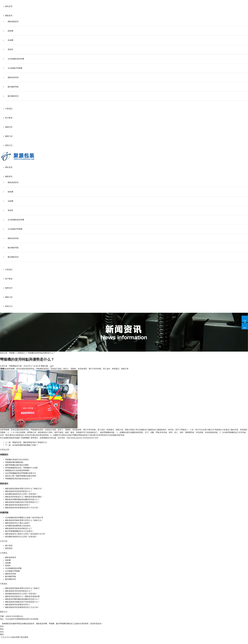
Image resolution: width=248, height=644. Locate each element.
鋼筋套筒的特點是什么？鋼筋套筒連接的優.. (23, 596)
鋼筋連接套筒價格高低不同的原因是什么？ (22, 502)
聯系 (2, 634)
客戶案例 (9, 118)
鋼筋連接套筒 (13, 21)
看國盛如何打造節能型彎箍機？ (18, 470)
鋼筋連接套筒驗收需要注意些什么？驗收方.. (23, 588)
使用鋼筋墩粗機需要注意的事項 (18, 526)
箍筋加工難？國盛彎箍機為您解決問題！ (21, 476)
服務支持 (9, 127)
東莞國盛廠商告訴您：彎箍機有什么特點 (21, 468)
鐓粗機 (10, 31)
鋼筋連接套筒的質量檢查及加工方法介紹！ (22, 508)
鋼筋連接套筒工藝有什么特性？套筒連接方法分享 (25, 534)
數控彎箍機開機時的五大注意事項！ (20, 531)
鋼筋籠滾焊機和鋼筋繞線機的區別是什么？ (22, 499)
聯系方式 (9, 145)
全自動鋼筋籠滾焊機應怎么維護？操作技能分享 (24, 518)
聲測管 (10, 49)
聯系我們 (9, 548)
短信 (2, 632)
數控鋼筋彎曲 (13, 87)
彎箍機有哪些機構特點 (14, 462)
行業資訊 (9, 109)
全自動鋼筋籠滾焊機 (16, 59)
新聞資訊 (21, 353)
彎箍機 (12, 353)
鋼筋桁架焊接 (13, 77)
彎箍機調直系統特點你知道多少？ (19, 479)
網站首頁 (9, 6)
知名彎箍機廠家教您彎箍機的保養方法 (21, 473)
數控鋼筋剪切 (13, 96)
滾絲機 (10, 40)
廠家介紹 (9, 136)
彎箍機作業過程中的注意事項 (17, 460)
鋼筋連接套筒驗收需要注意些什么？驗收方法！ (24, 489)
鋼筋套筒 (9, 16)
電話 (2, 629)
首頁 (2, 626)
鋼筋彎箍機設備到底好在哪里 (17, 465)
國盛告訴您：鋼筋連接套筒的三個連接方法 (30, 442)
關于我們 (9, 546)
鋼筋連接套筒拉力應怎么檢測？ (18, 523)
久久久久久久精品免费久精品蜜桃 (15, 637)
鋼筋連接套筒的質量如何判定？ (18, 505)
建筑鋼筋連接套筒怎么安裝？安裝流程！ (21, 494)
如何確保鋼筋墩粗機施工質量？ (25, 445)
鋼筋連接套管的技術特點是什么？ (19, 491)
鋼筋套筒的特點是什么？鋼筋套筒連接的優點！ (24, 497)
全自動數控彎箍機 (15, 68)
